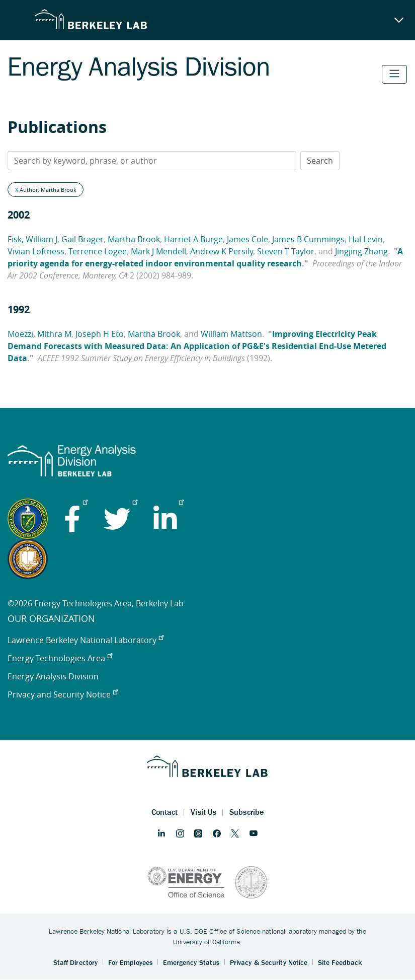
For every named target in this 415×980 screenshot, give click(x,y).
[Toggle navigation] (394, 74)
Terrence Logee (98, 251)
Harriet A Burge (193, 239)
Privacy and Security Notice (63, 694)
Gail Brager (82, 239)
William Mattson (231, 334)
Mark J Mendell (158, 251)
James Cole (247, 239)
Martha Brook (134, 239)
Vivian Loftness (36, 251)
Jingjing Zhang (361, 251)
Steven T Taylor (286, 251)
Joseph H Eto (100, 334)
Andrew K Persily (222, 251)
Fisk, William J (32, 239)
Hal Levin (366, 239)
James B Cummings (308, 239)
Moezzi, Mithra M (39, 334)
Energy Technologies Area (60, 658)
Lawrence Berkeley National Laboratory (86, 640)
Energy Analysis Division (53, 676)
